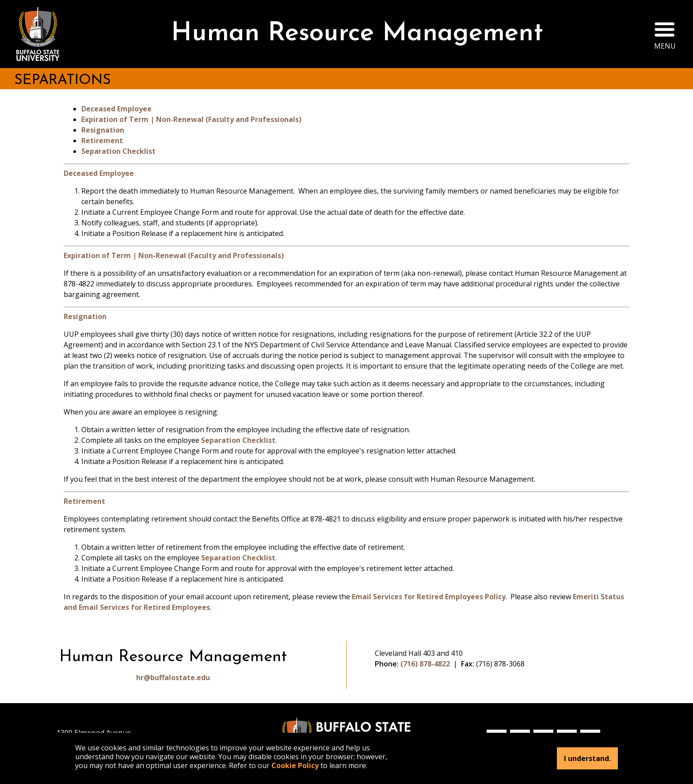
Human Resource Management (357, 34)
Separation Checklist (118, 151)
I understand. (587, 758)
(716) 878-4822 (425, 664)
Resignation (103, 130)
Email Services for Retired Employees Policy (429, 597)
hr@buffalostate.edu (173, 677)
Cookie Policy (295, 765)
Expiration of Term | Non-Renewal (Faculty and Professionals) (191, 119)
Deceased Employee (116, 109)
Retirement (102, 141)
